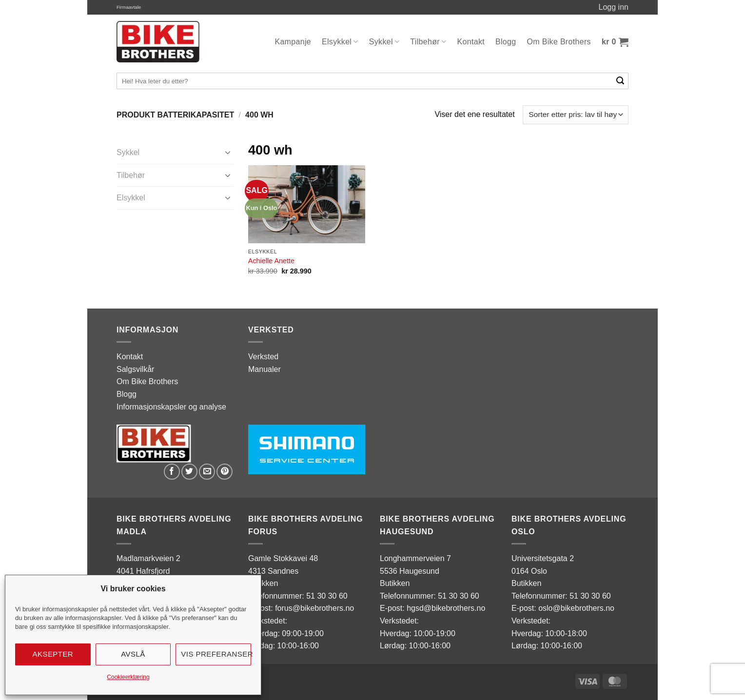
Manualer (265, 369)
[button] (615, 42)
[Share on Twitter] (189, 472)
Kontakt (471, 42)
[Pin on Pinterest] (225, 472)
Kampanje (293, 42)
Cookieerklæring (128, 677)
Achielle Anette (271, 261)
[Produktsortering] (576, 115)
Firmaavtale (129, 7)
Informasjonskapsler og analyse (171, 407)
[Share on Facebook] (172, 472)
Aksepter (53, 654)
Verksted (263, 357)
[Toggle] (228, 152)
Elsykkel (340, 42)
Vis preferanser (216, 654)
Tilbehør (428, 42)
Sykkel (384, 42)
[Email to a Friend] (207, 472)
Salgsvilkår (135, 369)
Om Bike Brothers (559, 42)
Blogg (506, 42)
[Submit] (620, 81)
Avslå (133, 654)
